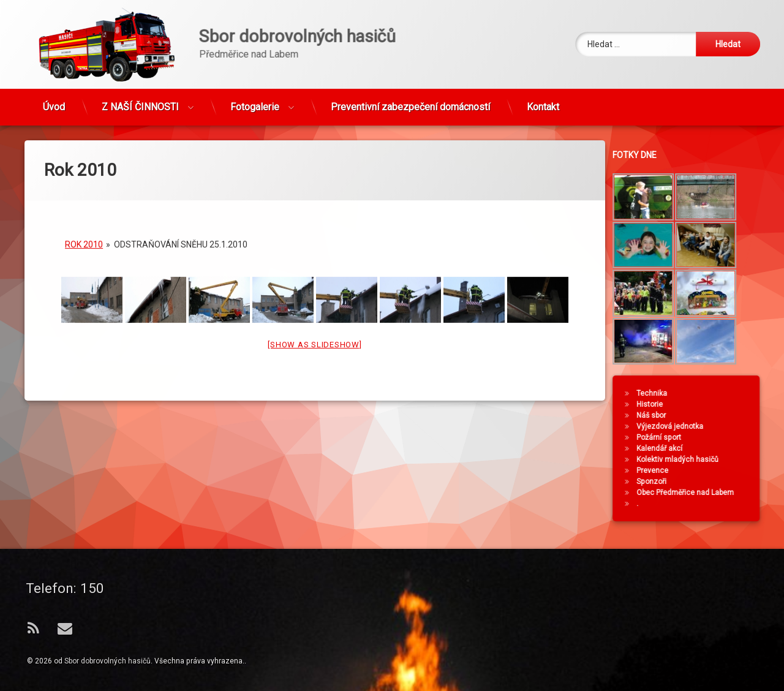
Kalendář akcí (703, 448)
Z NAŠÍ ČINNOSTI (140, 70)
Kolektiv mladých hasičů (721, 459)
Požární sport (702, 437)
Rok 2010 (84, 167)
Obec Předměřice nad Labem (729, 493)
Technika (695, 393)
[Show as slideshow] (315, 267)
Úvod (54, 70)
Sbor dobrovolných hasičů (107, 661)
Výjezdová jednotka (713, 426)
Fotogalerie (255, 70)
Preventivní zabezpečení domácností (410, 70)
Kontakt (543, 70)
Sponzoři (695, 481)
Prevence (696, 470)
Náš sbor (695, 415)
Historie (693, 404)
